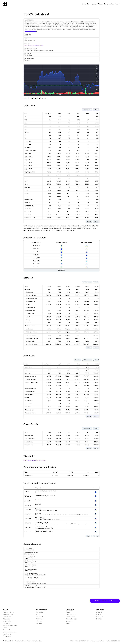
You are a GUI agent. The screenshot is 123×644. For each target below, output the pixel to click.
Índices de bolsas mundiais (10, 632)
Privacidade (39, 621)
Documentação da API (71, 614)
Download (87, 246)
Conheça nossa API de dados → (105, 601)
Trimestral (77, 360)
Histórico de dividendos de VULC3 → (35, 460)
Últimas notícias (7, 636)
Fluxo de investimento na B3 (10, 625)
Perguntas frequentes (71, 619)
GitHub (100, 619)
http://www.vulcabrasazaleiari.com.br (34, 46)
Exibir (61, 246)
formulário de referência (31, 31)
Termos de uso (40, 619)
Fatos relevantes (7, 623)
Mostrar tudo (61, 270)
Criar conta (39, 623)
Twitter (100, 614)
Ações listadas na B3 (8, 614)
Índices (94, 4)
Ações (84, 4)
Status (68, 623)
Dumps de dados (7, 621)
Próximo (96, 221)
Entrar (112, 4)
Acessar (95, 492)
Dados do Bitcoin (7, 619)
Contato (68, 612)
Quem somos (69, 621)
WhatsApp (100, 612)
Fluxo (89, 4)
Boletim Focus (7, 617)
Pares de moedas (7, 634)
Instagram (100, 617)
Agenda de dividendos (9, 612)
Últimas (100, 4)
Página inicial (39, 617)
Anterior (89, 221)
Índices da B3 (7, 630)
